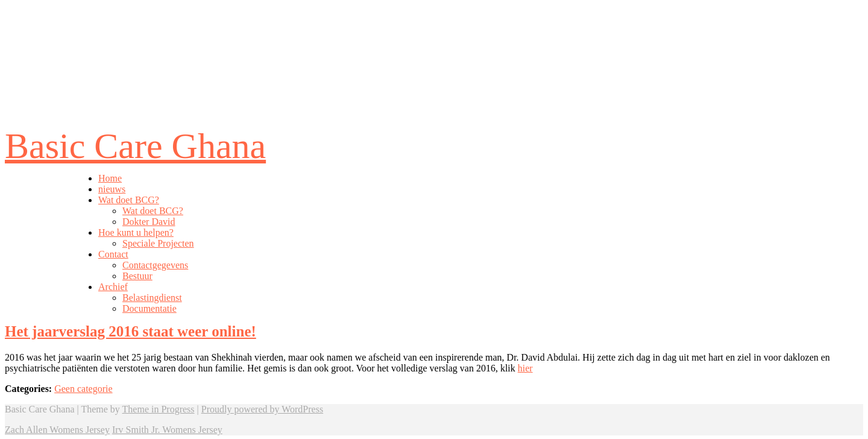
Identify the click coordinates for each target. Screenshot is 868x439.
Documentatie (149, 308)
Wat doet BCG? (129, 200)
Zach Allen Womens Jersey (57, 430)
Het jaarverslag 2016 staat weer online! (131, 331)
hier (525, 368)
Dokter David (149, 222)
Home (110, 178)
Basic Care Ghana (135, 146)
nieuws (112, 189)
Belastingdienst (152, 298)
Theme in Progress (159, 409)
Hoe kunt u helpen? (136, 232)
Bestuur (137, 276)
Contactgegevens (155, 265)
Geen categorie (83, 389)
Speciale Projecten (158, 243)
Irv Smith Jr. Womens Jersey (167, 430)
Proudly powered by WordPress (262, 409)
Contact (113, 254)
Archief (113, 287)
